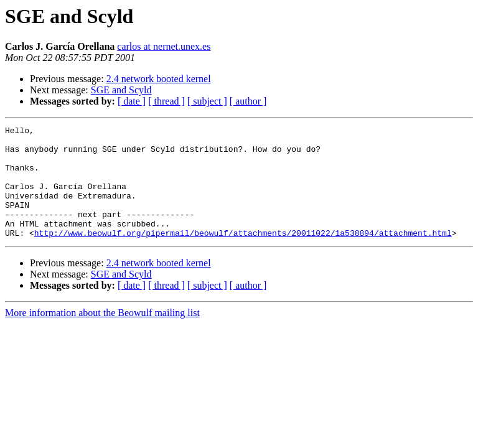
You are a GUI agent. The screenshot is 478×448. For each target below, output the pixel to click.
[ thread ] (166, 101)
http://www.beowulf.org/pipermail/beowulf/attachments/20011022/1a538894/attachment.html (243, 255)
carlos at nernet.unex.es (164, 46)
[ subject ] (207, 101)
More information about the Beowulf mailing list (102, 335)
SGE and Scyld (121, 90)
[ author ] (248, 101)
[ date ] (132, 101)
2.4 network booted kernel (159, 79)
